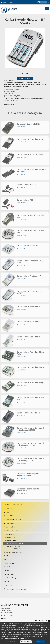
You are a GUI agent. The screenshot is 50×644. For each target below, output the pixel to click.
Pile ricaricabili (9, 574)
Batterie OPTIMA (9, 516)
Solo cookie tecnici (26, 642)
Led (5, 559)
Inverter (6, 556)
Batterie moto (9, 512)
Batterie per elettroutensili (13, 519)
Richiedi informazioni (25, 78)
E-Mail (5, 618)
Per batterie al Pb (10, 540)
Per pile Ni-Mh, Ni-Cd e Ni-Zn (14, 543)
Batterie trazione (10, 527)
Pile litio (6, 570)
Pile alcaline (8, 567)
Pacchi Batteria (9, 563)
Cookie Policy (11, 642)
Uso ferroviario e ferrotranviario (15, 589)
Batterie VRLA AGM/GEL (12, 531)
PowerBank (8, 585)
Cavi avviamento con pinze (13, 552)
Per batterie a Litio (11, 538)
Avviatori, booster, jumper (13, 505)
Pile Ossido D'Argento (11, 578)
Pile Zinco (7, 582)
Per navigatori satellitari (12, 546)
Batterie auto (8, 508)
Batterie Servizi (9, 523)
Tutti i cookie (40, 642)
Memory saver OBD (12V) (13, 549)
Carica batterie (9, 534)
